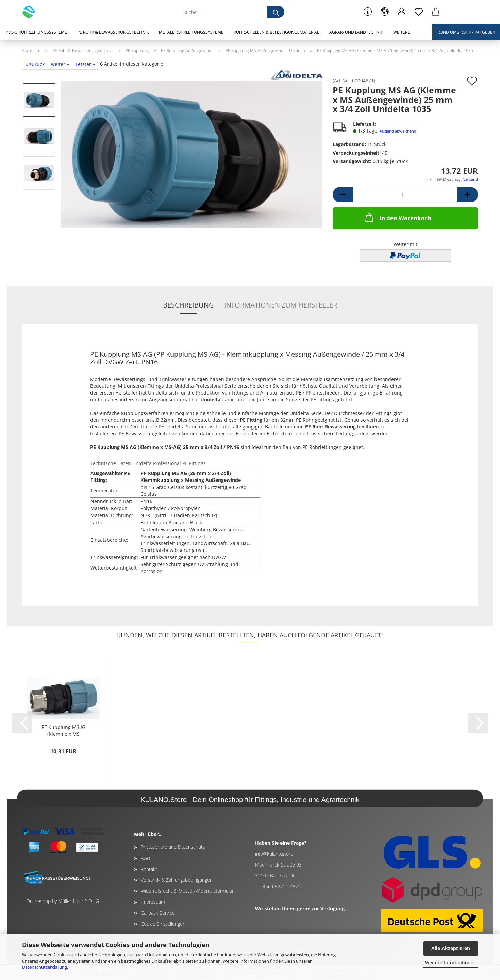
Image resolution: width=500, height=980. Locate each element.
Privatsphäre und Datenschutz (173, 847)
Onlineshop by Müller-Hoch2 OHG (63, 901)
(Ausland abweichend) (398, 131)
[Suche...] (276, 12)
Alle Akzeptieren (451, 948)
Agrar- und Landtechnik (356, 32)
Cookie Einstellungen (163, 924)
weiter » (60, 64)
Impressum (153, 902)
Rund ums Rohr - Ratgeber (466, 32)
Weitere (402, 32)
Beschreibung (188, 305)
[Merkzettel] (419, 12)
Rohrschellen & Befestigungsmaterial (276, 32)
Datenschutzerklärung (45, 967)
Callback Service (158, 913)
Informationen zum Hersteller (281, 305)
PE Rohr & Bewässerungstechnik (113, 32)
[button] (385, 12)
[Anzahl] (405, 195)
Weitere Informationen (451, 962)
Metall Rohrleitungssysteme (191, 32)
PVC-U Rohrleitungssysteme (36, 32)
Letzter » (85, 64)
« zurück (35, 64)
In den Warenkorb (398, 217)
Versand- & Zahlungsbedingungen (177, 880)
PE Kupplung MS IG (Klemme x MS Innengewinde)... (63, 730)
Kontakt (149, 869)
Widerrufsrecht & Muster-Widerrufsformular (187, 891)
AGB (145, 858)
